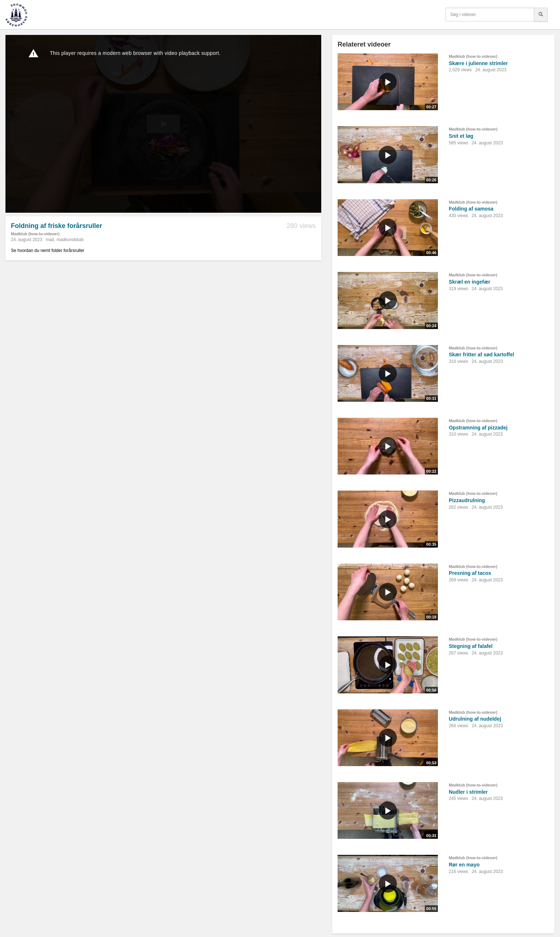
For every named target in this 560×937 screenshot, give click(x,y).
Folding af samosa (471, 209)
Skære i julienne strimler (478, 63)
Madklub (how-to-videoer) (35, 234)
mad (50, 240)
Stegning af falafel (471, 646)
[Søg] (541, 15)
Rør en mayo (464, 865)
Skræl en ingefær (470, 282)
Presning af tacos (470, 573)
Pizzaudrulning (467, 500)
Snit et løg (461, 136)
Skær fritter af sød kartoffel (482, 355)
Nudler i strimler (468, 792)
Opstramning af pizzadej (478, 428)
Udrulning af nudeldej (475, 719)
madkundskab (70, 240)
